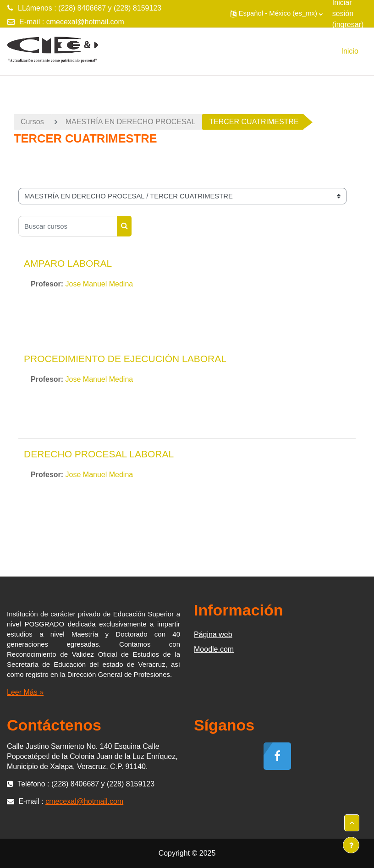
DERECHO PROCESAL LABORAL (99, 454)
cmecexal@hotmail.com (85, 22)
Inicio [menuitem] (349, 51)
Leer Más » (25, 692)
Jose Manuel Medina (99, 284)
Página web (213, 635)
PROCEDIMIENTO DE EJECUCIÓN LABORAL (125, 359)
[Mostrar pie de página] (351, 845)
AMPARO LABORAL (68, 263)
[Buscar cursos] (68, 226)
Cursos (32, 122)
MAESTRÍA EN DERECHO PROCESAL (131, 122)
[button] (276, 14)
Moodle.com (214, 649)
